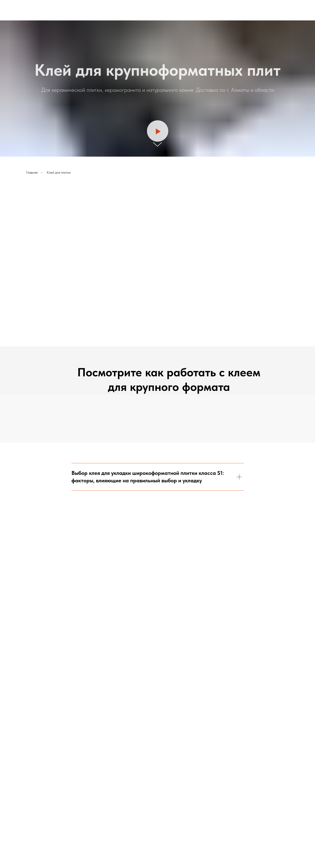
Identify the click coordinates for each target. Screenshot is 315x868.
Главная (32, 172)
